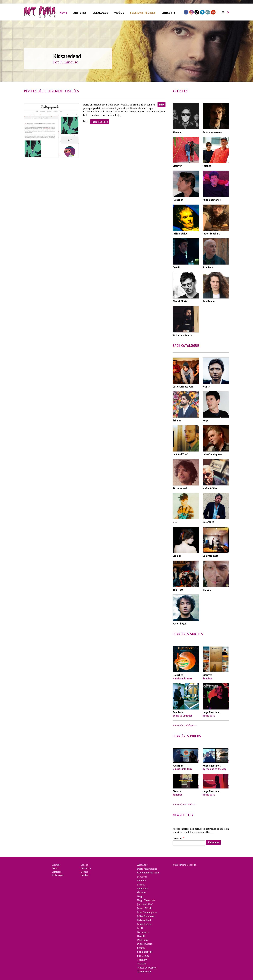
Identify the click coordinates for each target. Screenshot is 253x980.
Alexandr (142, 865)
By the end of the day (214, 769)
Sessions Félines (143, 12)
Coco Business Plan (148, 872)
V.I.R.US (142, 963)
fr (223, 11)
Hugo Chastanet (146, 900)
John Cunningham (147, 912)
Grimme (142, 892)
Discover (142, 877)
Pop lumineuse (66, 62)
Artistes (80, 12)
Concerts (169, 12)
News (64, 12)
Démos (85, 872)
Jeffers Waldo (145, 908)
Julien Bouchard (146, 916)
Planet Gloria (145, 944)
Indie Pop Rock (100, 122)
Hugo (140, 896)
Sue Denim (143, 956)
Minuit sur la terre (183, 678)
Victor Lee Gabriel (147, 968)
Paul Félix (143, 940)
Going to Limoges (182, 715)
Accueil (56, 865)
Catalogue (100, 12)
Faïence (141, 880)
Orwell (141, 936)
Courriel (178, 838)
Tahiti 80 (142, 960)
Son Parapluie (145, 952)
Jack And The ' (145, 904)
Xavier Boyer (144, 971)
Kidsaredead (144, 920)
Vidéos (119, 12)
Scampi (141, 948)
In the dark (209, 715)
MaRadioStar (144, 924)
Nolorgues (143, 932)
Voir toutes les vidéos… (184, 804)
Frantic (141, 884)
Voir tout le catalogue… (185, 725)
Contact (85, 875)
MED (162, 104)
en (228, 11)
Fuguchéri (143, 888)
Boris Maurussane (147, 869)
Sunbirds (207, 678)
